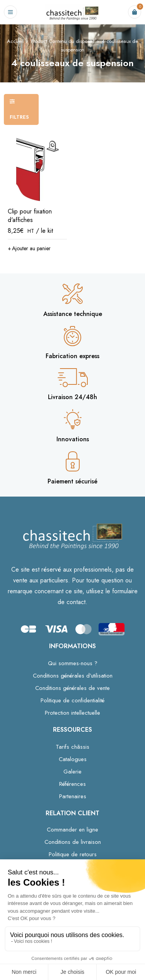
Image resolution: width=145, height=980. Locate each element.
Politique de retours (73, 854)
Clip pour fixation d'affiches (30, 216)
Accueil (15, 41)
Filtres (19, 117)
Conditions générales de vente (72, 688)
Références (72, 784)
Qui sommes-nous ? (73, 663)
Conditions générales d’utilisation (73, 676)
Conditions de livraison (73, 842)
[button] (29, 248)
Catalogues (73, 759)
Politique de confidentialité (72, 700)
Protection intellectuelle (72, 713)
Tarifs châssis (72, 747)
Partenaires (73, 796)
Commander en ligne (72, 830)
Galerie (72, 772)
